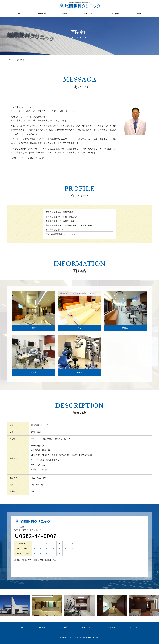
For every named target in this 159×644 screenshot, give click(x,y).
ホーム (19, 14)
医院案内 (42, 14)
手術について (89, 14)
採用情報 (115, 14)
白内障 (65, 14)
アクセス (139, 14)
